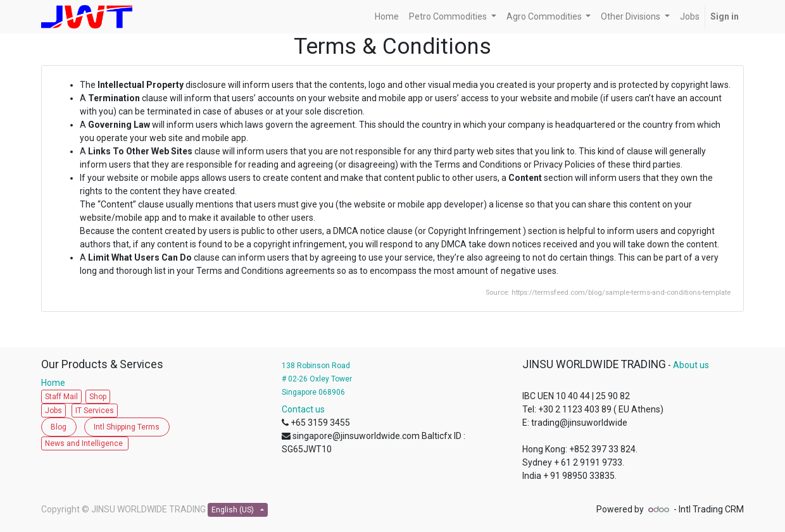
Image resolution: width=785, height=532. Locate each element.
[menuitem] (387, 17)
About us (691, 365)
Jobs (53, 411)
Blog (59, 427)
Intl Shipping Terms (127, 427)
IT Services (95, 411)
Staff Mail (61, 397)
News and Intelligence (85, 443)
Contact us (303, 409)
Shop (98, 397)
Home (56, 383)
